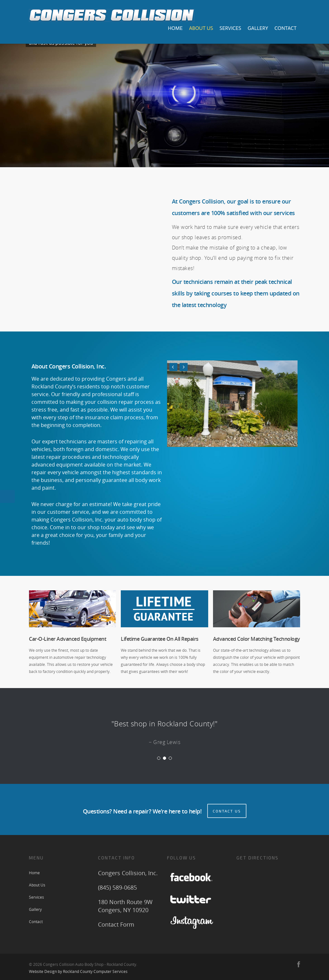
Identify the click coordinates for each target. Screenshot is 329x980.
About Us (201, 28)
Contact (285, 28)
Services (230, 28)
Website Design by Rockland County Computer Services (78, 970)
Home (175, 28)
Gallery (258, 28)
